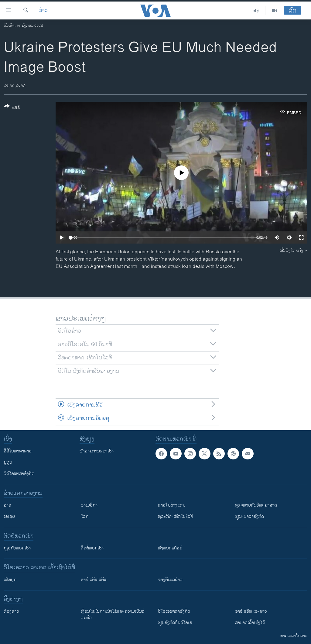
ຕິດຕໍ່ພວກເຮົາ (92, 548)
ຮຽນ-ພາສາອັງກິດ (249, 516)
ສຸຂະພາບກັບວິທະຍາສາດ (256, 505)
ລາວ (7, 505)
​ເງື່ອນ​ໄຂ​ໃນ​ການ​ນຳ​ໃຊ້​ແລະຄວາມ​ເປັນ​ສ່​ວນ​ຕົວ (113, 615)
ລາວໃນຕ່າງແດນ (172, 505)
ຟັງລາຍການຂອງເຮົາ (97, 451)
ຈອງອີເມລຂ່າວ (170, 580)
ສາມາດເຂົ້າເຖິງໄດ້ (250, 623)
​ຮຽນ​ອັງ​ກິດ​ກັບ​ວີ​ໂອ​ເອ (175, 623)
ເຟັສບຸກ (10, 580)
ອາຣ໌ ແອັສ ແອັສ (94, 580)
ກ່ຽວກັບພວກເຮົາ (17, 548)
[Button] (12, 108)
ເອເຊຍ (9, 516)
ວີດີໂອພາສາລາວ (18, 451)
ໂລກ (85, 516)
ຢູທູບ (8, 462)
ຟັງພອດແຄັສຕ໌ (170, 548)
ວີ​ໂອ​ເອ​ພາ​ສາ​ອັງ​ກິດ (174, 611)
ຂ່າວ (43, 11)
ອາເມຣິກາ (89, 505)
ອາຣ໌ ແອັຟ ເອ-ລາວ (251, 611)
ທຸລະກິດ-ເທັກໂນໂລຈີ (175, 516)
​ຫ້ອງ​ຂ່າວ (11, 611)
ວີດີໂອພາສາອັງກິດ (19, 474)
